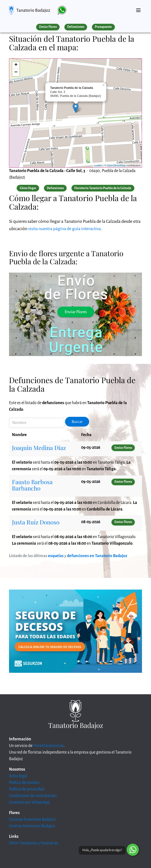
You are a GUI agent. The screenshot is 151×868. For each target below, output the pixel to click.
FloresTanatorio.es (48, 746)
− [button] (16, 72)
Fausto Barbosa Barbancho (32, 485)
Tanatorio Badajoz (33, 10)
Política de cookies (24, 783)
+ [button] (16, 65)
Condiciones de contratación (33, 796)
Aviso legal (18, 776)
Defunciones (76, 27)
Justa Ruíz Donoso (36, 522)
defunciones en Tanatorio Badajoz (97, 556)
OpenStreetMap (116, 165)
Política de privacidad (27, 789)
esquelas (56, 556)
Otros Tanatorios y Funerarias (34, 843)
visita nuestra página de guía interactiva (64, 229)
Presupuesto (103, 27)
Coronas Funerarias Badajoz (32, 819)
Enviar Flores (48, 27)
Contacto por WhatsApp (29, 802)
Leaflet (98, 165)
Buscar (77, 422)
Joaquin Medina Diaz (39, 448)
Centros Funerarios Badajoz (32, 826)
